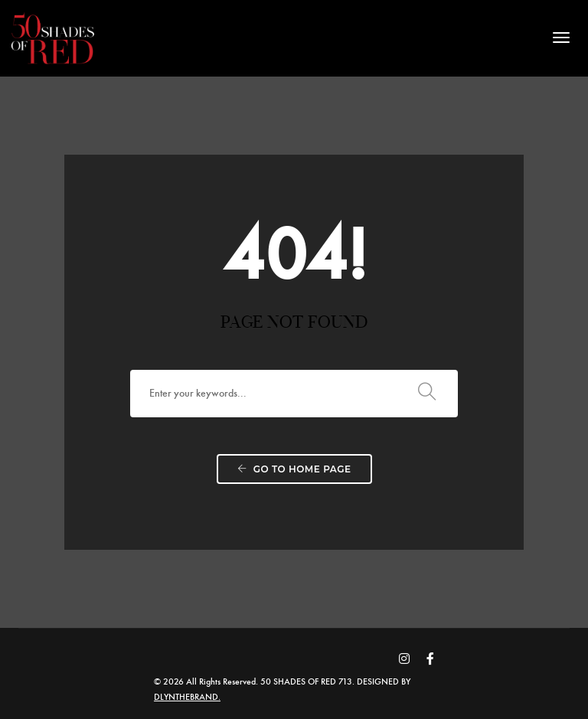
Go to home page (294, 472)
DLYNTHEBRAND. (196, 696)
